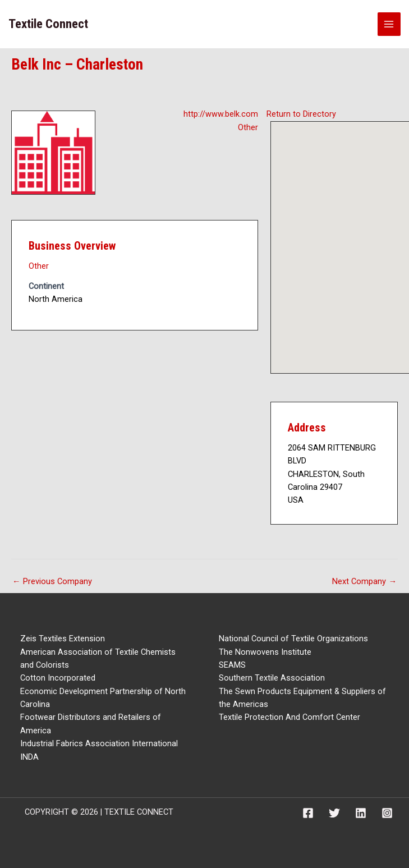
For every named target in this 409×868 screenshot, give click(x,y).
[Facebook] (308, 813)
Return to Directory (301, 114)
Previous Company (52, 581)
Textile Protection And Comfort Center (289, 717)
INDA (29, 757)
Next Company (364, 581)
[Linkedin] (361, 813)
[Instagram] (387, 813)
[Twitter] (334, 813)
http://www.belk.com (221, 114)
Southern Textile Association (272, 678)
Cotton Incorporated (58, 678)
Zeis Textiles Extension (63, 639)
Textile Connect (48, 24)
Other (248, 127)
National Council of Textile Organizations (293, 639)
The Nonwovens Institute (265, 652)
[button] (351, 237)
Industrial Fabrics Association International (99, 743)
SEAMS (232, 665)
